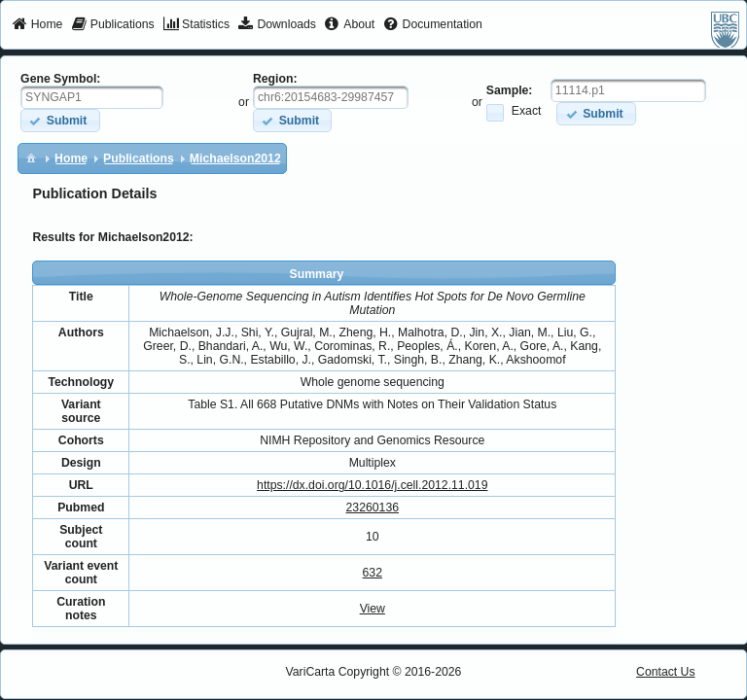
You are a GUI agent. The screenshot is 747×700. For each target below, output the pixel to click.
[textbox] (92, 97)
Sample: (510, 90)
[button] (60, 120)
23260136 (373, 507)
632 (373, 573)
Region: (275, 79)
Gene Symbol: (60, 79)
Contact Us (666, 672)
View (373, 609)
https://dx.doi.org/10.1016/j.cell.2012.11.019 (372, 485)
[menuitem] (37, 25)
